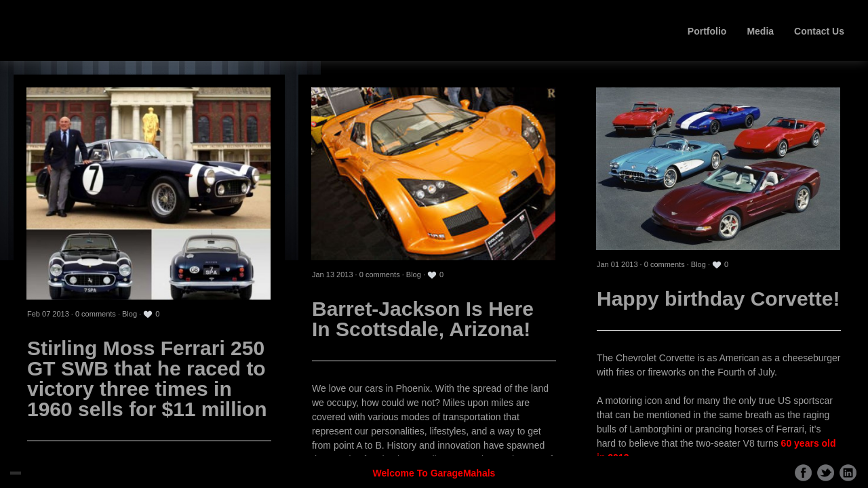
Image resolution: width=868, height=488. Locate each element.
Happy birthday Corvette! (718, 299)
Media (760, 31)
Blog (130, 314)
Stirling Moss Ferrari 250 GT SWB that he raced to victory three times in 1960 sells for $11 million (147, 379)
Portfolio (707, 31)
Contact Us (819, 31)
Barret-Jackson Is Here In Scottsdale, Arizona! (423, 319)
